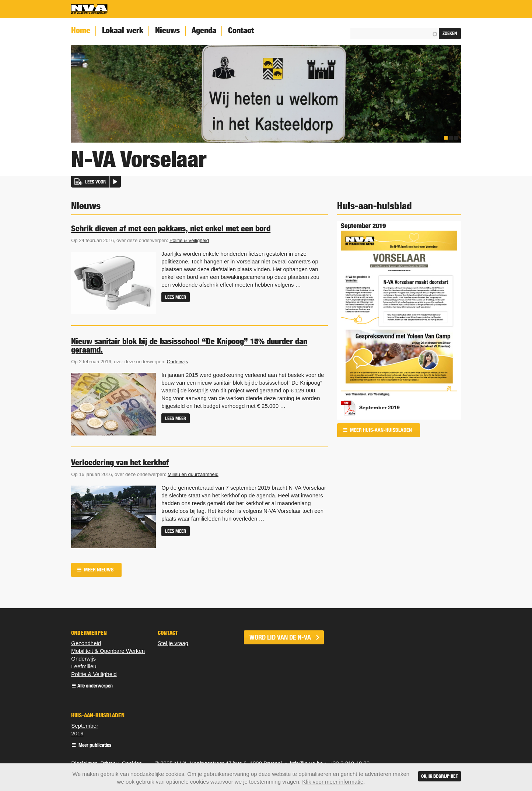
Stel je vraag (173, 643)
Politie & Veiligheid (189, 240)
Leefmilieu (84, 666)
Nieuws (167, 30)
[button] (96, 182)
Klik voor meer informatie (333, 782)
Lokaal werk (123, 30)
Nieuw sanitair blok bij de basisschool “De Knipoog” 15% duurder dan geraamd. (189, 345)
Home (81, 30)
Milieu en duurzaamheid (193, 474)
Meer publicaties (94, 745)
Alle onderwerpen (95, 686)
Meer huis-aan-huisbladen (380, 430)
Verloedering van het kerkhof (120, 462)
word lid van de (280, 637)
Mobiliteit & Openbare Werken (108, 651)
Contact (241, 30)
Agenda (204, 30)
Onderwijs (178, 362)
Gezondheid (86, 643)
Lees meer (176, 297)
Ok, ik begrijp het (440, 776)
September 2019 (379, 407)
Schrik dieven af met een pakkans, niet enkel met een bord (171, 228)
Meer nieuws (98, 570)
